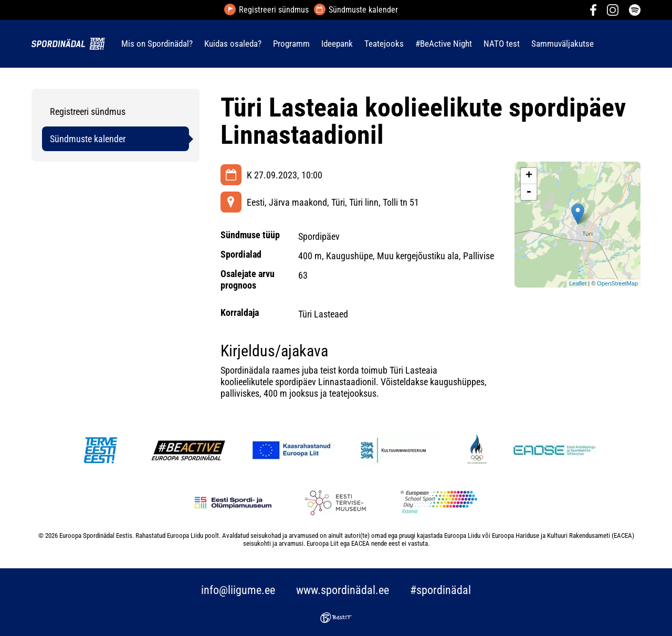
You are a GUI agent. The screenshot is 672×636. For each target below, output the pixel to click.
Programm (291, 44)
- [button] (529, 192)
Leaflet (578, 283)
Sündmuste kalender (363, 10)
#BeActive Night (444, 44)
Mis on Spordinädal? (157, 44)
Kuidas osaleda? (233, 44)
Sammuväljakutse (563, 44)
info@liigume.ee (238, 590)
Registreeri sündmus (274, 10)
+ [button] (529, 176)
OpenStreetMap (617, 283)
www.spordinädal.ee (343, 590)
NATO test (502, 44)
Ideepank (337, 44)
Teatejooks (384, 44)
